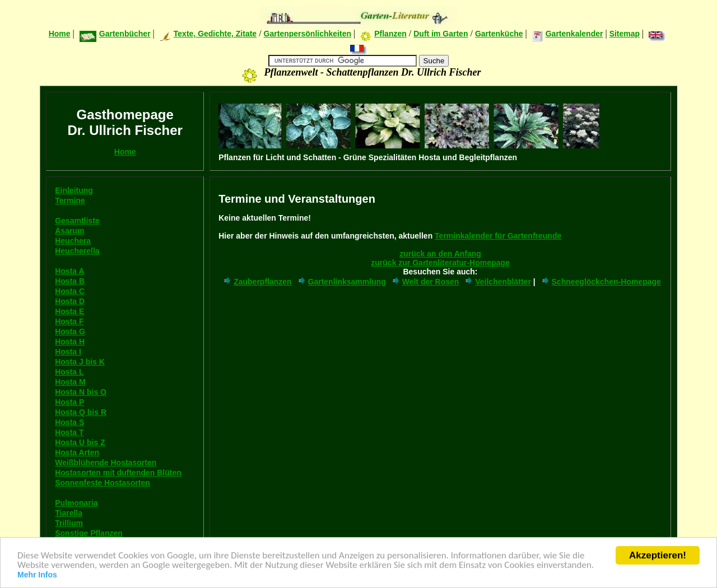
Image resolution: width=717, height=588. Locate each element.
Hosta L (69, 372)
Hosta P (69, 402)
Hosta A (69, 271)
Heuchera (73, 241)
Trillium (69, 523)
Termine (70, 200)
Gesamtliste (77, 221)
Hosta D (70, 301)
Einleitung (74, 190)
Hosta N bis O (81, 392)
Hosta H (70, 342)
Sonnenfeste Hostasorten (103, 483)
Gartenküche (499, 34)
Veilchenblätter (497, 282)
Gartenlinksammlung (341, 282)
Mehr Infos (37, 576)
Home (60, 34)
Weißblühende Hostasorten (106, 463)
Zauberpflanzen (257, 282)
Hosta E (69, 311)
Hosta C (70, 291)
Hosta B (70, 281)
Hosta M (70, 382)
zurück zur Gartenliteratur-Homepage (440, 263)
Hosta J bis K (80, 362)
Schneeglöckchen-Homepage (601, 282)
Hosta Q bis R (81, 412)
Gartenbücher (115, 34)
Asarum (69, 231)
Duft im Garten (441, 34)
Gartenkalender (568, 34)
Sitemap (625, 34)
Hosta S (69, 422)
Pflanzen (383, 34)
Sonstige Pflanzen (89, 533)
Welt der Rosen (425, 282)
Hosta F (69, 321)
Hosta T (69, 432)
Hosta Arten (77, 452)
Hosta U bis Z (80, 442)
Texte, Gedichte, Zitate (208, 34)
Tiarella (69, 513)
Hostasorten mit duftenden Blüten (118, 473)
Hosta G (70, 332)
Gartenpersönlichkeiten (308, 34)
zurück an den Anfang (440, 254)
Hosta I (68, 352)
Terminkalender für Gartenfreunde (498, 236)
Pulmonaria (76, 503)
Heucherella (77, 251)
